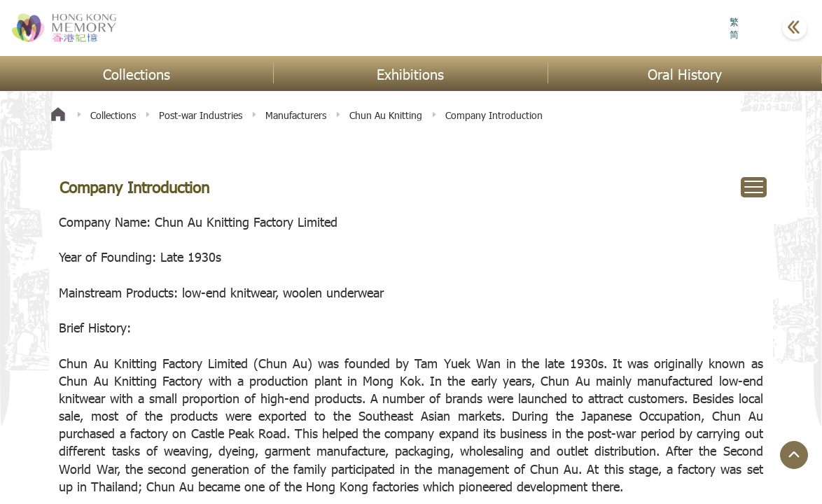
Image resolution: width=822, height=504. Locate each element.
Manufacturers (296, 115)
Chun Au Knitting (386, 115)
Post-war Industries (201, 115)
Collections (113, 115)
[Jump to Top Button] (794, 455)
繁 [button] (734, 22)
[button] (760, 28)
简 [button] (734, 34)
